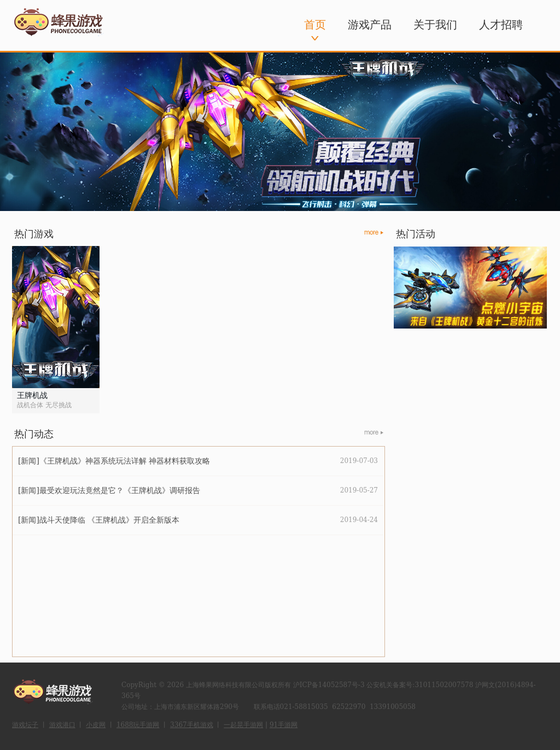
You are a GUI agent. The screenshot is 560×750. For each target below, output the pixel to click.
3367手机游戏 (192, 725)
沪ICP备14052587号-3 (329, 685)
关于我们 (435, 25)
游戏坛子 (25, 725)
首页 (315, 25)
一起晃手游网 (243, 725)
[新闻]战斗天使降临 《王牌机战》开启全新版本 (99, 520)
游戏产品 (370, 25)
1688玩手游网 (138, 725)
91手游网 (284, 725)
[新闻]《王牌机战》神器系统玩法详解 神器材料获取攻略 (114, 461)
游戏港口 (62, 725)
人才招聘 (501, 25)
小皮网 (96, 725)
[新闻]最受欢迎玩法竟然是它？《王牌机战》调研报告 (109, 490)
